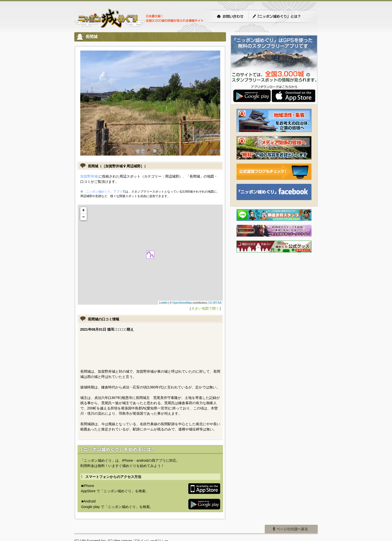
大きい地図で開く (205, 308)
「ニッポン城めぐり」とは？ (281, 16)
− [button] (84, 217)
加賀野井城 (89, 176)
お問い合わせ (230, 16)
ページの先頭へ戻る (291, 503)
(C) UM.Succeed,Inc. (90, 514)
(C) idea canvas (120, 514)
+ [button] (84, 210)
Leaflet (163, 303)
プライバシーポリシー (151, 514)
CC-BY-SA (215, 303)
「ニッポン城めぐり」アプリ (103, 192)
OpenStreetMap (182, 303)
